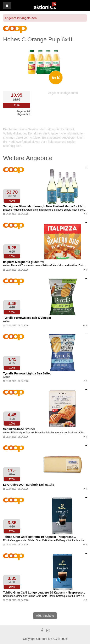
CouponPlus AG (46, 639)
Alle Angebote (45, 616)
